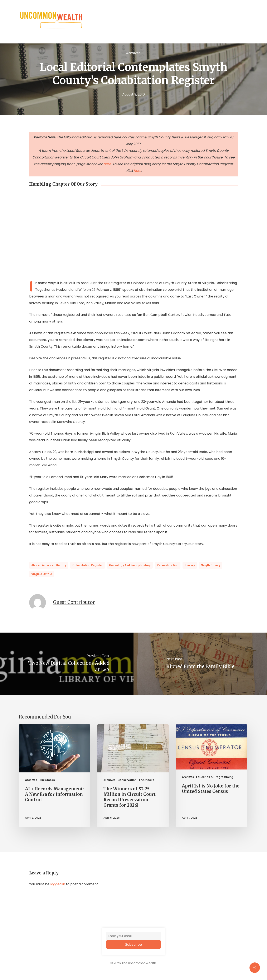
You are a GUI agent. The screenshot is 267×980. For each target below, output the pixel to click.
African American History (49, 565)
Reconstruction (168, 565)
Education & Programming (215, 777)
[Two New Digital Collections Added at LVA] (67, 664)
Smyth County (211, 565)
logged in (58, 884)
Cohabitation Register (88, 565)
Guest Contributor (74, 602)
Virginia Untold (42, 574)
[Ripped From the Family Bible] (200, 664)
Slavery (190, 565)
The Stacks (47, 780)
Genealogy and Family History (130, 565)
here (107, 164)
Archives (31, 780)
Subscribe (133, 945)
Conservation (127, 780)
